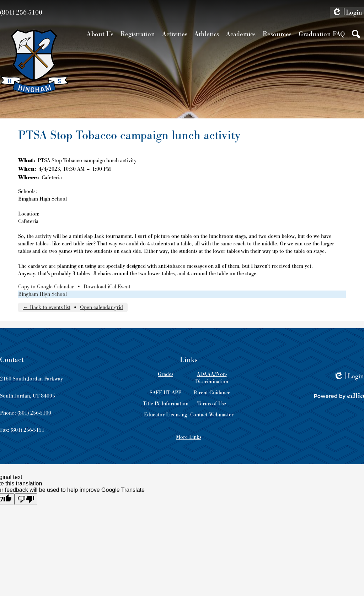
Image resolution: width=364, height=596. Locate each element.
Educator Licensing (165, 415)
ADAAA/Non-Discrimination (212, 378)
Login (347, 13)
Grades (165, 374)
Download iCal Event (107, 287)
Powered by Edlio (339, 396)
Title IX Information (166, 404)
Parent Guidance (212, 393)
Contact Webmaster (212, 415)
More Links (189, 437)
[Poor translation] (26, 499)
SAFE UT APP (165, 393)
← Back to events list (47, 307)
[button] (100, 34)
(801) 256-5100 (21, 13)
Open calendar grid (101, 307)
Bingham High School (42, 294)
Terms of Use (212, 404)
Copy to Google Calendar (46, 287)
